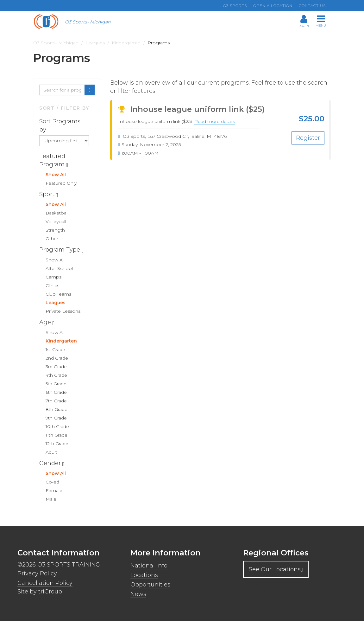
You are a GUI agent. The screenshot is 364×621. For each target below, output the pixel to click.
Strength (55, 230)
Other (52, 239)
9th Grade (56, 418)
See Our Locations (276, 569)
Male (51, 499)
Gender (51, 463)
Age (46, 322)
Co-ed (52, 482)
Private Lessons (63, 311)
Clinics (52, 285)
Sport (48, 194)
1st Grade (55, 349)
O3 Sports (235, 6)
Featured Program (53, 160)
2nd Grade (57, 358)
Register (308, 138)
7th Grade (56, 401)
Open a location (273, 6)
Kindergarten (61, 341)
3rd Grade (56, 367)
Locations (144, 575)
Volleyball (56, 221)
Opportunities (150, 585)
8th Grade (56, 409)
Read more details (215, 122)
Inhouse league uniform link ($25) (191, 109)
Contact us (312, 6)
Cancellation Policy (45, 583)
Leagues (56, 303)
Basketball (57, 213)
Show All (56, 175)
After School (59, 268)
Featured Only (61, 183)
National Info (149, 566)
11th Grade (56, 435)
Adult (51, 452)
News (138, 594)
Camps (53, 277)
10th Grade (57, 426)
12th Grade (57, 444)
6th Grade (56, 392)
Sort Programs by (60, 125)
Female (54, 490)
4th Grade (56, 375)
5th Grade (56, 384)
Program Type (60, 250)
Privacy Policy (37, 573)
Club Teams (58, 294)
